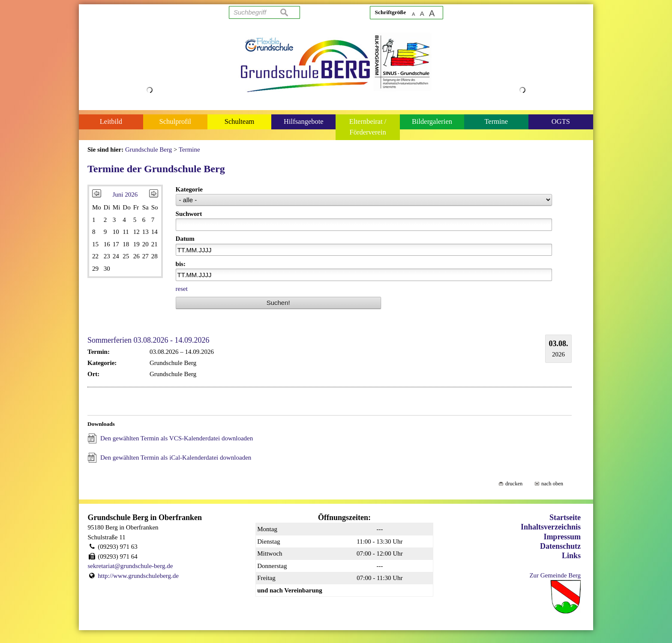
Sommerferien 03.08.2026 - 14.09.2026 (148, 340)
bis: (181, 264)
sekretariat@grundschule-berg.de (130, 566)
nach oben (552, 484)
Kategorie (189, 189)
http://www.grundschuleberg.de (138, 576)
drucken (514, 484)
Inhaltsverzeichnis (551, 527)
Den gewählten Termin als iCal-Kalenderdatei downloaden (176, 458)
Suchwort (189, 214)
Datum (185, 239)
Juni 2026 (125, 194)
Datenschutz (560, 546)
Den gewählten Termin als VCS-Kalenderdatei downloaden (177, 438)
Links (571, 556)
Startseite (565, 517)
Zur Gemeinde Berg (555, 575)
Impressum (562, 537)
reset (182, 289)
